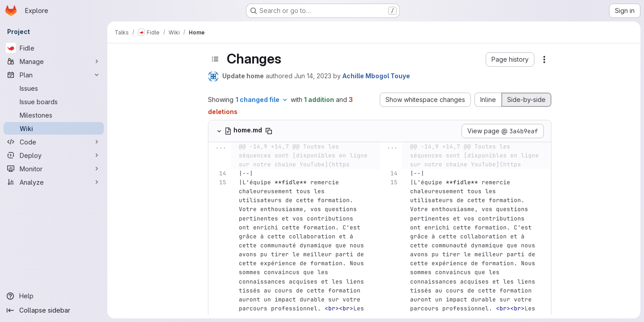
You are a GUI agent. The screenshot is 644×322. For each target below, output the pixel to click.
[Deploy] (54, 155)
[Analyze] (54, 182)
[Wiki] (54, 128)
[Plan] (54, 75)
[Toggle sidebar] (215, 59)
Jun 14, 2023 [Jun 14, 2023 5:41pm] (313, 76)
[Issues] (54, 88)
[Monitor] (54, 169)
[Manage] (54, 61)
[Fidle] (54, 48)
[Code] (54, 142)
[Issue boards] (54, 102)
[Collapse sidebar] (54, 310)
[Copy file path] (269, 131)
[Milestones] (54, 115)
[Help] (54, 296)
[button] (510, 59)
